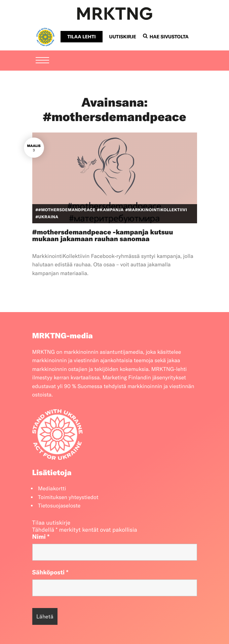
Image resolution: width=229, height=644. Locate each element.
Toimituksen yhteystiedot (68, 497)
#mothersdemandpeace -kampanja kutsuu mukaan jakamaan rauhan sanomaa (103, 236)
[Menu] (42, 61)
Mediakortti (52, 489)
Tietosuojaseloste (59, 506)
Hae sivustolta (166, 37)
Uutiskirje (123, 37)
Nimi (41, 537)
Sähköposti (50, 572)
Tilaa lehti (81, 37)
